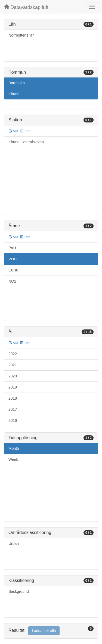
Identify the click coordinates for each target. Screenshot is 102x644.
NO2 (12, 281)
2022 (13, 354)
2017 (13, 409)
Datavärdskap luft (26, 7)
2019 (13, 387)
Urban (14, 543)
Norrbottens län (21, 35)
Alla (13, 131)
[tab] (51, 631)
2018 (13, 398)
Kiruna (14, 94)
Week (13, 459)
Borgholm (17, 83)
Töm (25, 237)
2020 (13, 376)
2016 (13, 420)
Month (14, 448)
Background (19, 591)
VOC (13, 259)
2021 (13, 365)
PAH (12, 248)
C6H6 (13, 270)
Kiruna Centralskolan (26, 142)
